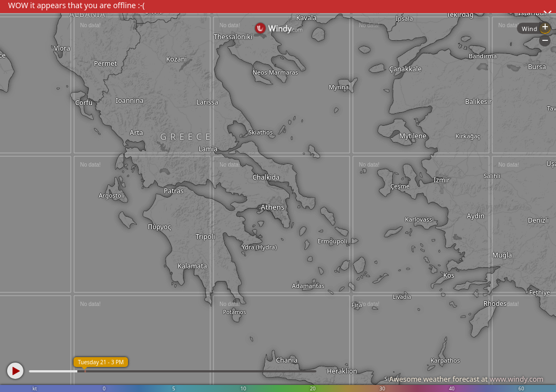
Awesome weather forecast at (466, 379)
